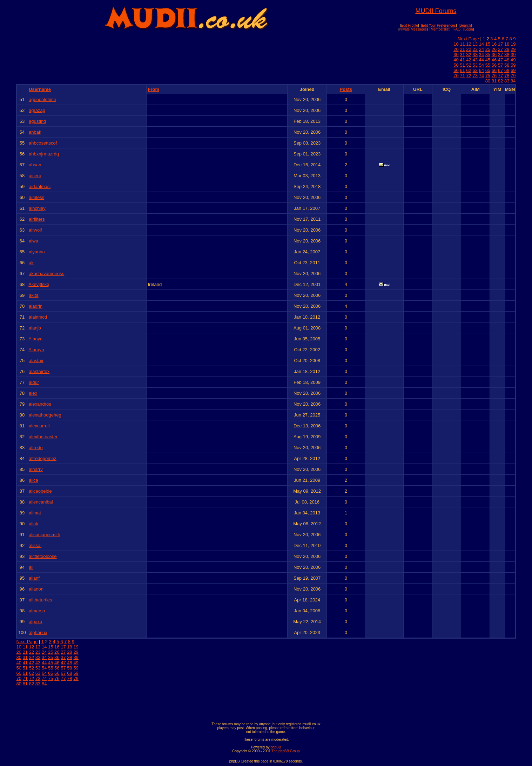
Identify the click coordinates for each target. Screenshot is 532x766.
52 (469, 65)
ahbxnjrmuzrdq (44, 154)
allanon (36, 589)
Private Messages (413, 29)
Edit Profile (409, 25)
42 (469, 60)
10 (456, 44)
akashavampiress (46, 274)
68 (507, 70)
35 (488, 55)
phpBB (276, 747)
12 (469, 44)
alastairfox (39, 371)
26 (494, 49)
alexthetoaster (43, 437)
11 (462, 44)
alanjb (35, 328)
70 (456, 76)
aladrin (36, 306)
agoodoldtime (42, 99)
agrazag (37, 110)
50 (456, 65)
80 (488, 81)
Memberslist (440, 29)
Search (465, 25)
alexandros (40, 404)
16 (494, 44)
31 (462, 55)
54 (482, 65)
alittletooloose (43, 556)
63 (475, 70)
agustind (37, 121)
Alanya (35, 339)
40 (456, 60)
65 (488, 70)
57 (500, 65)
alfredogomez (43, 458)
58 (507, 65)
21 (462, 49)
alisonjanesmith (45, 535)
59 (513, 65)
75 (488, 76)
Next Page (468, 39)
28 (507, 49)
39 (513, 55)
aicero (35, 176)
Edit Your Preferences (439, 25)
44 (482, 60)
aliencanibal (41, 502)
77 (500, 76)
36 (494, 55)
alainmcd (38, 317)
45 (488, 60)
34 (482, 55)
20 (456, 49)
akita (33, 295)
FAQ (457, 29)
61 (462, 70)
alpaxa (35, 622)
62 (469, 70)
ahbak (35, 132)
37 (500, 55)
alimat (35, 513)
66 (494, 70)
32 (469, 55)
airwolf (35, 230)
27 (500, 49)
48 (507, 60)
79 (513, 76)
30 (456, 55)
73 (475, 76)
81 (494, 81)
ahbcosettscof (43, 143)
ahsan (35, 165)
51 (462, 65)
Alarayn (36, 350)
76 (494, 76)
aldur (34, 382)
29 (513, 49)
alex (33, 393)
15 (488, 44)
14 (482, 44)
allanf (34, 578)
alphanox (38, 632)
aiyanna (37, 252)
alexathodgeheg (45, 415)
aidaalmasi (40, 186)
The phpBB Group (286, 751)
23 (475, 49)
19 (513, 44)
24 (482, 49)
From (153, 89)
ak (31, 263)
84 (513, 81)
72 (469, 76)
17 (500, 44)
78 (507, 76)
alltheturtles (40, 600)
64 (482, 70)
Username (40, 89)
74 (482, 76)
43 (475, 60)
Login (469, 29)
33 (475, 55)
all (31, 567)
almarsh (37, 611)
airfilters (37, 219)
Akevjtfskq (39, 284)
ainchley (37, 208)
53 (475, 65)
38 (507, 55)
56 (494, 65)
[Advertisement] (266, 702)
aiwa (33, 241)
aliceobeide (40, 491)
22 (469, 49)
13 (475, 44)
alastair (36, 361)
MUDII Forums (436, 11)
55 (488, 65)
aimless (36, 197)
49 (513, 60)
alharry (36, 469)
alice (33, 480)
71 (462, 76)
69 (513, 70)
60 (456, 70)
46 (494, 60)
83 (507, 81)
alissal (35, 545)
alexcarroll (39, 426)
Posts (346, 89)
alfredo (36, 448)
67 (500, 70)
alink (33, 524)
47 (500, 60)
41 (462, 60)
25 (488, 49)
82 (500, 81)
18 (507, 44)
